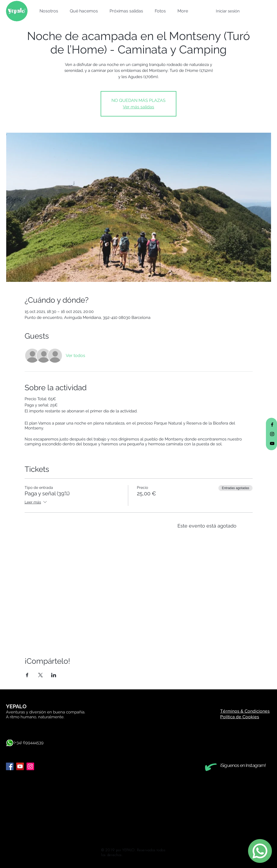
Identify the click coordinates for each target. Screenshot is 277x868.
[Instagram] (30, 766)
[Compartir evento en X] (40, 675)
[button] (47, 11)
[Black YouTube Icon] (272, 443)
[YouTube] (20, 766)
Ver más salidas (138, 107)
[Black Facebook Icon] (272, 425)
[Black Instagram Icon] (272, 434)
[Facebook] (10, 766)
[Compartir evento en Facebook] (27, 675)
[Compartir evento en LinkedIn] (54, 675)
